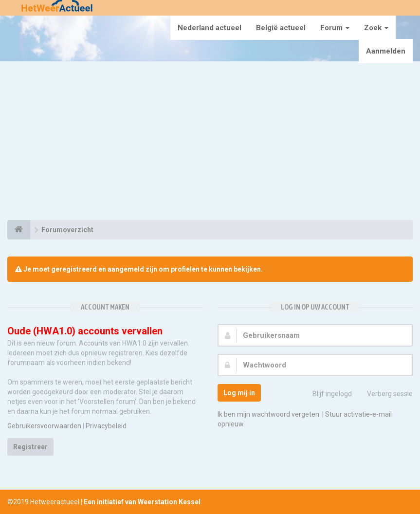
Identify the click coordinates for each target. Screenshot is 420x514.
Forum (335, 28)
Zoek (376, 28)
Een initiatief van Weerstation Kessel (142, 502)
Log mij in (239, 393)
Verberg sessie (384, 395)
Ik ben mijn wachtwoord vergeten (268, 414)
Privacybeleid (106, 426)
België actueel (281, 28)
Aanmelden (386, 51)
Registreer (30, 447)
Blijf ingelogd (327, 395)
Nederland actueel (210, 28)
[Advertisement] (210, 142)
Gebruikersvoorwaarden (44, 426)
